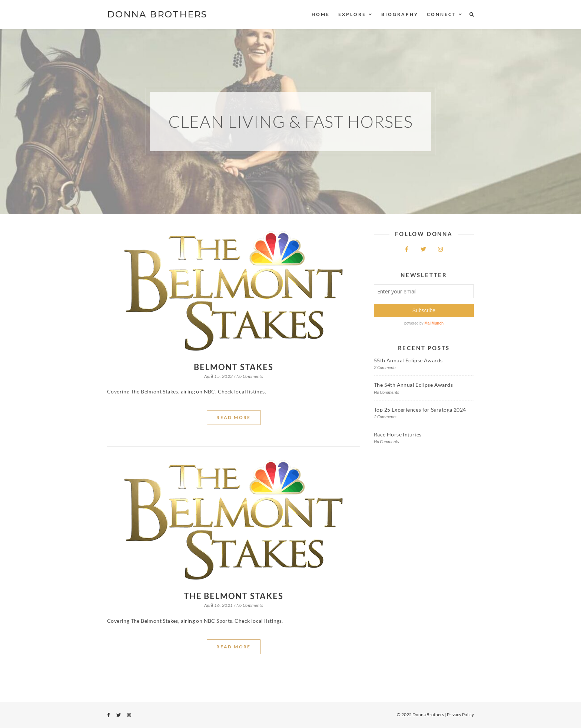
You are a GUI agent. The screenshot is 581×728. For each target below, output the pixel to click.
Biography (400, 14)
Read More (234, 417)
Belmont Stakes (233, 367)
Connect (441, 14)
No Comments (250, 376)
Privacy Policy (460, 714)
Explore (352, 14)
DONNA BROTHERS (157, 14)
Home (321, 14)
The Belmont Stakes (233, 596)
